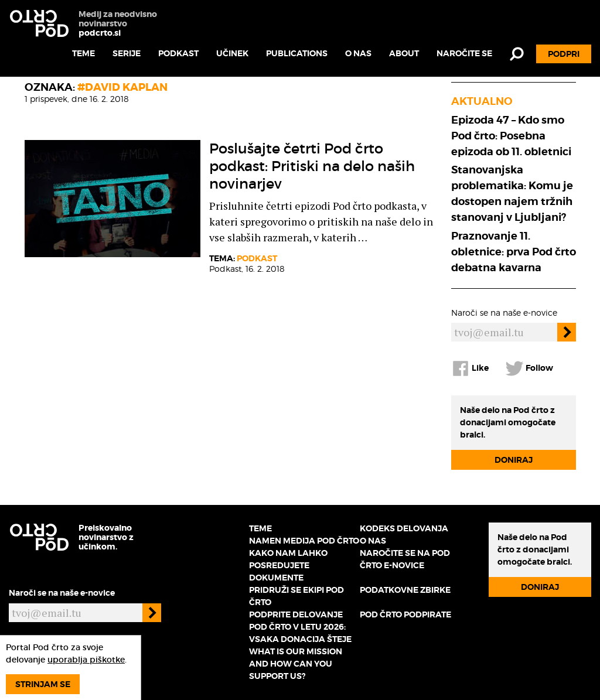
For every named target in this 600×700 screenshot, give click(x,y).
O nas (358, 53)
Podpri (564, 54)
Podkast (178, 53)
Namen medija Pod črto (304, 541)
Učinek (232, 53)
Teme (83, 53)
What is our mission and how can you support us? (296, 664)
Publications (297, 53)
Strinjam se (43, 684)
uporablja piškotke (86, 660)
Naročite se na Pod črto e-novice (405, 559)
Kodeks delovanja (404, 528)
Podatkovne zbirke (405, 590)
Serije (127, 53)
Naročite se (464, 53)
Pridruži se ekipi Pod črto (296, 596)
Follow (529, 368)
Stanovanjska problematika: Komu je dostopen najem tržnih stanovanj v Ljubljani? (512, 193)
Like (470, 368)
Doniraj (514, 460)
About (404, 53)
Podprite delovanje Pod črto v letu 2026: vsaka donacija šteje (300, 627)
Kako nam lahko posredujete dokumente (288, 565)
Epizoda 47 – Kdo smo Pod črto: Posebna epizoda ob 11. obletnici (511, 136)
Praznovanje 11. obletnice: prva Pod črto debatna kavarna (514, 252)
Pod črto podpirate (405, 614)
